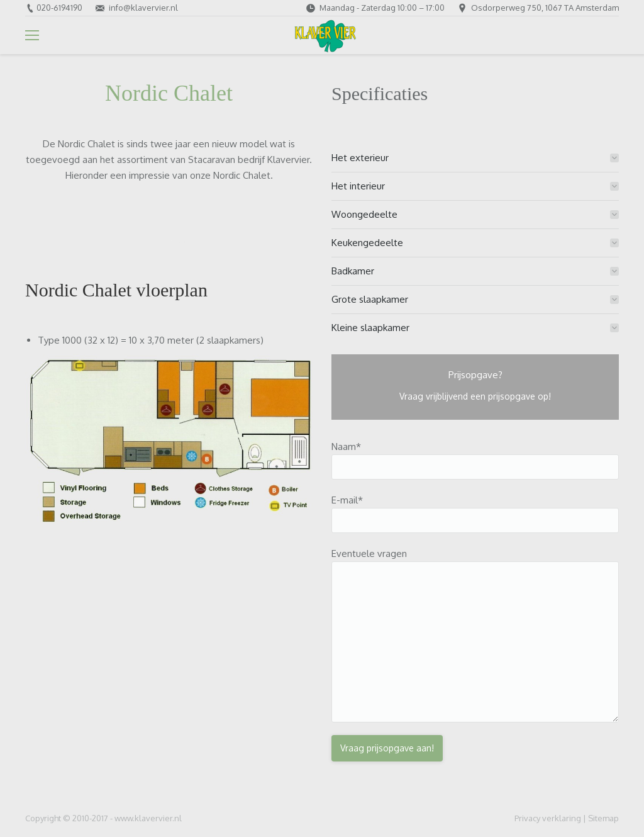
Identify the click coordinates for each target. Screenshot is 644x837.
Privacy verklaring (548, 818)
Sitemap (603, 818)
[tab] (475, 158)
